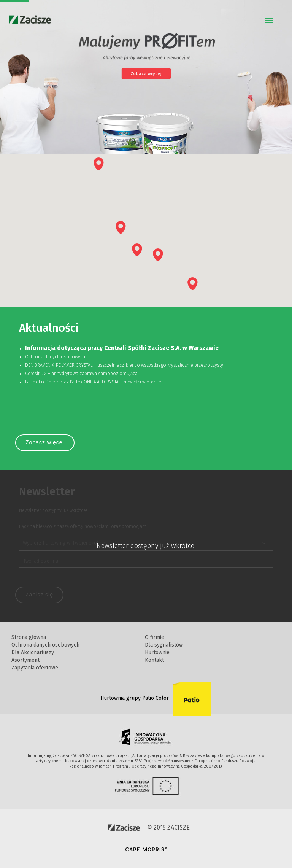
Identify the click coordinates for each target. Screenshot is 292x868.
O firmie (155, 637)
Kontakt (154, 660)
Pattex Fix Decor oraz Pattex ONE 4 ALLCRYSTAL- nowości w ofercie (93, 382)
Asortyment (25, 660)
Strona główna (29, 637)
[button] (99, 164)
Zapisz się (39, 595)
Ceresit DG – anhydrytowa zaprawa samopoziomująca (81, 374)
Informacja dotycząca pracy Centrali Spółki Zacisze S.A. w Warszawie (122, 348)
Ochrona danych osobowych (55, 357)
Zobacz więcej (45, 442)
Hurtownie (157, 653)
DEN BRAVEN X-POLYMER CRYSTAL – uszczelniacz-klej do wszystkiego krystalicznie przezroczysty (124, 365)
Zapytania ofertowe (35, 668)
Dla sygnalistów (164, 645)
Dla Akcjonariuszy (33, 653)
